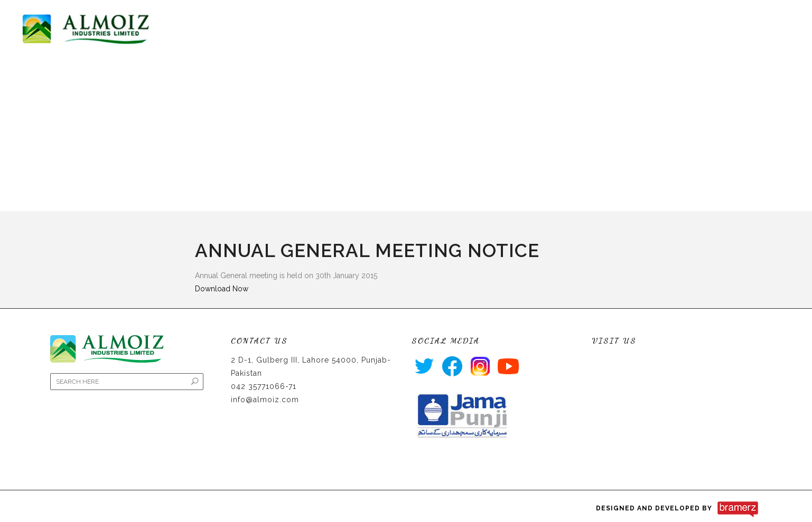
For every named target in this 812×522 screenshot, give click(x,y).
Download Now (222, 289)
